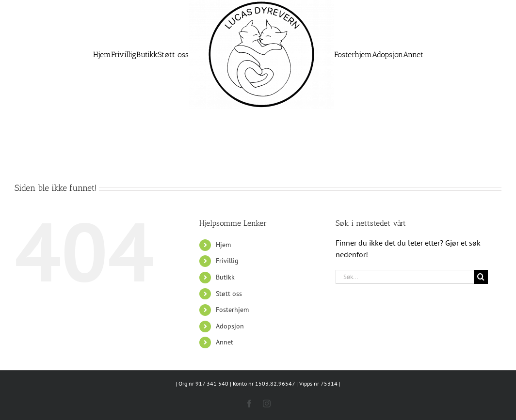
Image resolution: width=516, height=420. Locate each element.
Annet (225, 342)
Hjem (223, 245)
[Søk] (481, 277)
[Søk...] (405, 277)
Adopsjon (230, 326)
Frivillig (227, 261)
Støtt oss (229, 294)
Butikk (225, 277)
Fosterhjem (232, 310)
